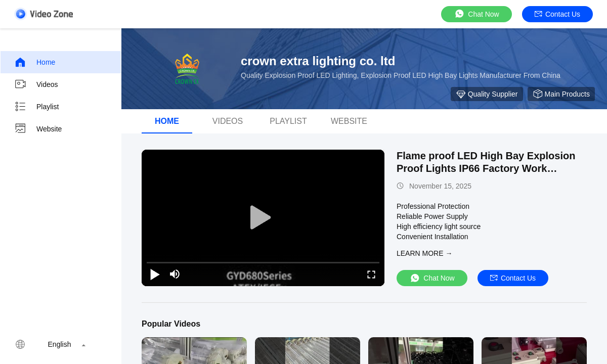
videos (228, 121)
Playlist (36, 107)
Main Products (561, 94)
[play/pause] (155, 274)
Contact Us (557, 14)
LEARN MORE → (424, 253)
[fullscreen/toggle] (371, 274)
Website (38, 129)
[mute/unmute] (175, 274)
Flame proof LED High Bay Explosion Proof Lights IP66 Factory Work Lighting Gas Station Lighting (486, 168)
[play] (263, 218)
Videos (36, 84)
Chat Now (476, 14)
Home (35, 62)
